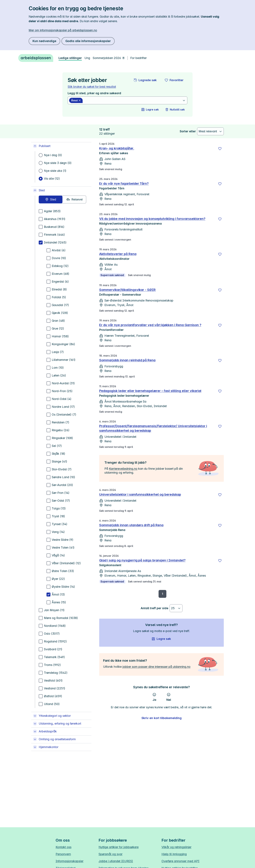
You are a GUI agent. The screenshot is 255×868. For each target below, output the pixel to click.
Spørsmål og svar (111, 854)
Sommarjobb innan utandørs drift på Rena (131, 525)
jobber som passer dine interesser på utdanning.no (156, 667)
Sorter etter (188, 131)
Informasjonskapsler (70, 861)
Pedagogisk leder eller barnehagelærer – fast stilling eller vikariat (150, 391)
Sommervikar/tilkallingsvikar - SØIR (127, 290)
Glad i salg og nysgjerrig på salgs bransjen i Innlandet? (142, 560)
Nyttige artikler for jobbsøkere (119, 847)
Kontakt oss (64, 847)
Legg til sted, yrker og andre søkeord (94, 93)
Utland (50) (52, 704)
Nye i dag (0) (53, 155)
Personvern (63, 854)
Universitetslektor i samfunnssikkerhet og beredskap (140, 494)
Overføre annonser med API (180, 861)
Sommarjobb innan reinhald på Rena (127, 360)
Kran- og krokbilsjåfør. (117, 148)
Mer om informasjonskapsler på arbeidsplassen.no (63, 30)
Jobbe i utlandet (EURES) (116, 861)
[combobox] (133, 100)
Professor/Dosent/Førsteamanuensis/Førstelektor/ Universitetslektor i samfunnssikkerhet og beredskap (153, 428)
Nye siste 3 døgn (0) (58, 163)
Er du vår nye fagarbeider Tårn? (124, 184)
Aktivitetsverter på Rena (118, 254)
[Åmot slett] (76, 100)
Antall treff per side (154, 608)
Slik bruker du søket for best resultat (92, 87)
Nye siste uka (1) (55, 171)
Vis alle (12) (52, 179)
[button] (145, 80)
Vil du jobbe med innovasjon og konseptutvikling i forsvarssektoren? (152, 219)
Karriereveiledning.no (123, 469)
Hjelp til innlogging (174, 854)
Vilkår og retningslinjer (176, 847)
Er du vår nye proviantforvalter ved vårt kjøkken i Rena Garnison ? (150, 325)
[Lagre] (220, 149)
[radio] (51, 199)
